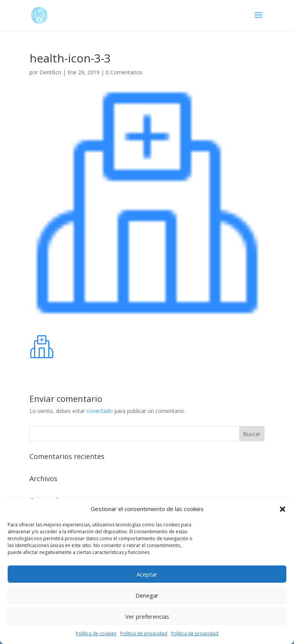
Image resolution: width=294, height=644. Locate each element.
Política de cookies (96, 633)
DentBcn (50, 72)
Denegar (147, 595)
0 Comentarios (124, 72)
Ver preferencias (147, 616)
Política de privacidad (144, 633)
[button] (283, 509)
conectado (100, 411)
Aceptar (147, 574)
